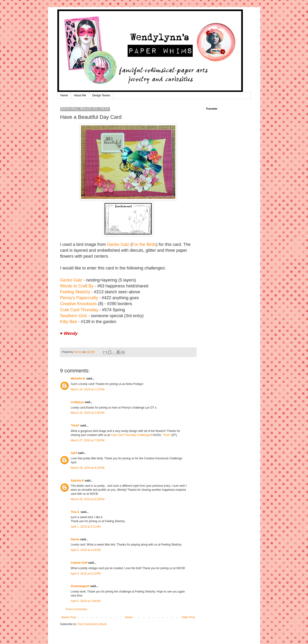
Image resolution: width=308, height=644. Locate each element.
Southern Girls (74, 316)
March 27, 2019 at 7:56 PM (88, 440)
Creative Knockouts (79, 304)
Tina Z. (75, 512)
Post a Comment (77, 609)
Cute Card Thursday (79, 310)
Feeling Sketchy (75, 292)
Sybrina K (77, 481)
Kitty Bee (69, 322)
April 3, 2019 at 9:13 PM (86, 574)
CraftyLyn (77, 402)
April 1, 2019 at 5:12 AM (86, 527)
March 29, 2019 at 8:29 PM (88, 499)
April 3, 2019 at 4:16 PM (86, 550)
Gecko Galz (118, 244)
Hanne (75, 539)
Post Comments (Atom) (92, 624)
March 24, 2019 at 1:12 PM (88, 389)
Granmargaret (80, 586)
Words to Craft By (77, 286)
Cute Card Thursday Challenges (131, 435)
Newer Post (69, 617)
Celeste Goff (79, 563)
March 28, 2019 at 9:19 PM (88, 468)
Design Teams (101, 95)
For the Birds (144, 244)
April (74, 453)
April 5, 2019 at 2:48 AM (86, 601)
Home (64, 95)
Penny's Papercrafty (79, 298)
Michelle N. (78, 379)
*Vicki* (75, 426)
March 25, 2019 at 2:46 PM (88, 413)
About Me (80, 95)
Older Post (188, 617)
